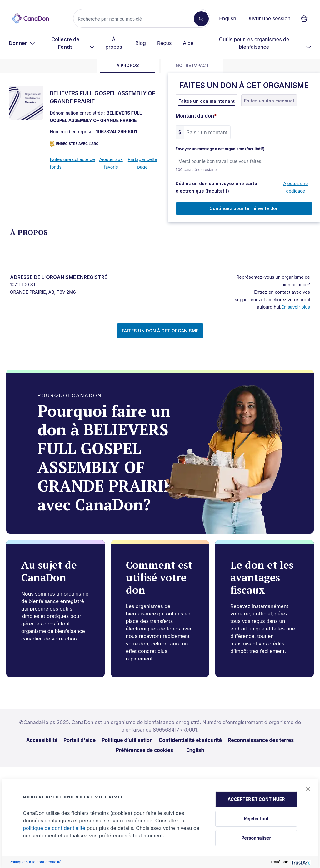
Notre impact (192, 65)
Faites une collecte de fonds (72, 163)
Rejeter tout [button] (256, 819)
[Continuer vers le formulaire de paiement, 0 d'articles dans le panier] (306, 18)
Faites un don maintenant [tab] (207, 101)
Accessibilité (42, 740)
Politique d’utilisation (127, 740)
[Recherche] (136, 19)
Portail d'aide (80, 740)
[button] (308, 789)
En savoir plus (296, 307)
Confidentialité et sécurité (190, 740)
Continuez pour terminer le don (244, 208)
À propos (114, 43)
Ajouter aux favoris (111, 163)
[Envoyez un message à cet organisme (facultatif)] (244, 161)
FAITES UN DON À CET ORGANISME (160, 331)
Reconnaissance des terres (261, 740)
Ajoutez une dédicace (296, 187)
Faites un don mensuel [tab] (269, 101)
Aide (188, 43)
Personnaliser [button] (256, 838)
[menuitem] (22, 43)
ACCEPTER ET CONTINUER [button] (256, 799)
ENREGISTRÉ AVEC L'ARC (74, 144)
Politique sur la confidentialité (35, 862)
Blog (141, 43)
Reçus (164, 43)
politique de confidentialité (54, 828)
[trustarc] (300, 862)
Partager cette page (142, 163)
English (228, 18)
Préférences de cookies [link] (145, 750)
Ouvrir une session (268, 18)
